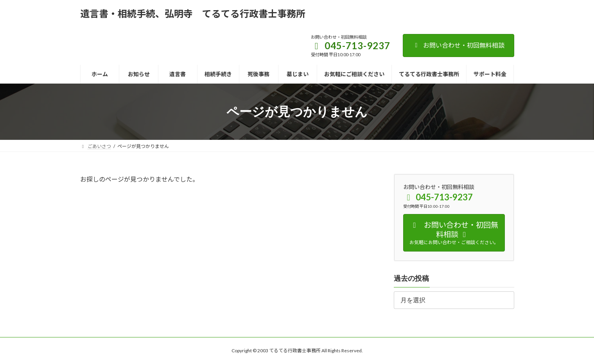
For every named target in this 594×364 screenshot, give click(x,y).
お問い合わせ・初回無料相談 (459, 45)
